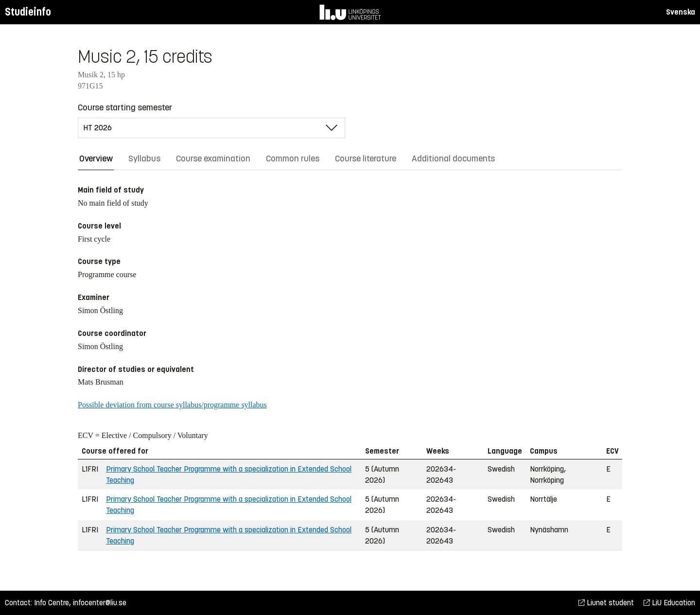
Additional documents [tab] (453, 158)
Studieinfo (28, 12)
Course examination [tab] (213, 158)
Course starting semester (125, 107)
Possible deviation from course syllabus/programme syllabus (172, 405)
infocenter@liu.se (100, 603)
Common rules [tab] (293, 158)
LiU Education (669, 603)
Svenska (681, 12)
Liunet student (606, 603)
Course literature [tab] (366, 158)
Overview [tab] (96, 158)
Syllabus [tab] (144, 158)
